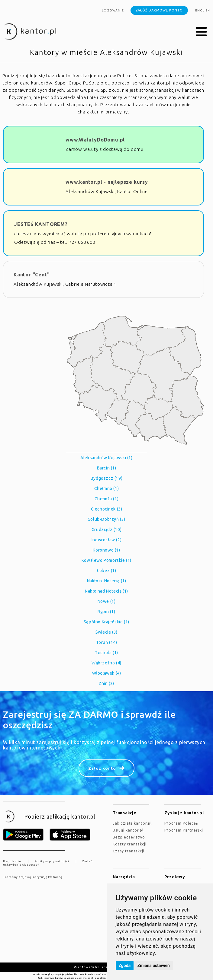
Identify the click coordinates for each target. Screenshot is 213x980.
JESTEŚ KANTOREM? (41, 224)
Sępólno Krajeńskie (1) (106, 622)
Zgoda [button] (125, 966)
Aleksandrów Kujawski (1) (106, 458)
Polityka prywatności (52, 861)
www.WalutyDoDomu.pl (95, 140)
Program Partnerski (184, 830)
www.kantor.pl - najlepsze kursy (107, 182)
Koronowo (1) (106, 550)
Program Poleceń (181, 823)
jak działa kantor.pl (132, 823)
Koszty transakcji (130, 844)
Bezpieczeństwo (129, 837)
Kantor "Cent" (32, 275)
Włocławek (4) (107, 673)
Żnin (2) (106, 683)
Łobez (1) (106, 571)
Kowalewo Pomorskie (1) (106, 560)
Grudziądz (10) (106, 530)
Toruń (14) (107, 642)
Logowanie (113, 10)
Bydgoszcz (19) (106, 478)
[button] (202, 32)
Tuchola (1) (106, 653)
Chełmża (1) (107, 499)
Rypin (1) (106, 612)
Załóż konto (102, 768)
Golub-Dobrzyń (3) (106, 519)
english (203, 10)
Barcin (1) (107, 468)
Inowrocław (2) (106, 540)
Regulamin (12, 861)
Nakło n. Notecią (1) (107, 581)
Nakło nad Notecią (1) (106, 591)
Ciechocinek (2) (107, 509)
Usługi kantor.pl (128, 830)
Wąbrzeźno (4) (106, 663)
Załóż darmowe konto (159, 10)
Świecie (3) (106, 632)
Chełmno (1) (107, 488)
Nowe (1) (107, 601)
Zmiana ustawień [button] (154, 966)
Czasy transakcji (129, 851)
